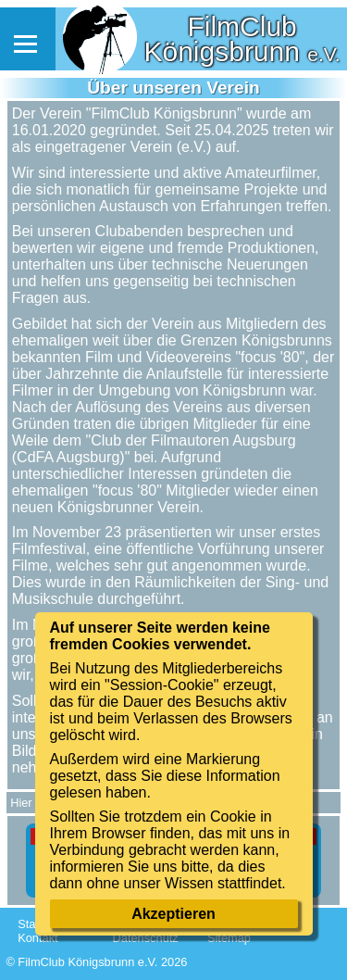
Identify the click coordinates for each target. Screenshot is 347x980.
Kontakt (37, 938)
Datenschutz (146, 938)
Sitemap (229, 938)
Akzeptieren (173, 914)
